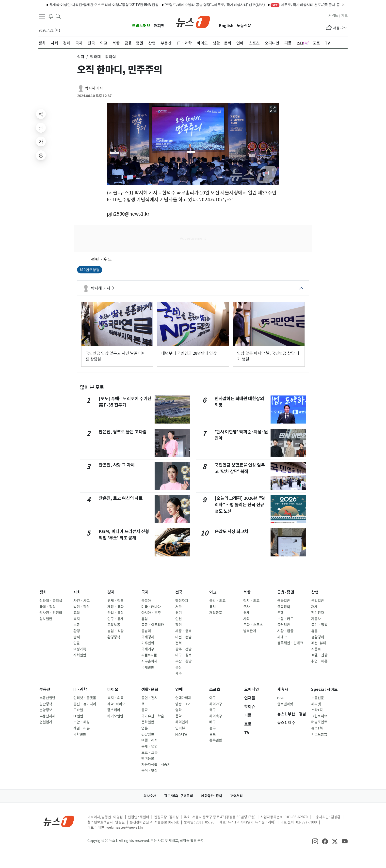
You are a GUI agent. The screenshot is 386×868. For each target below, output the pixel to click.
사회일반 (80, 655)
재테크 (282, 637)
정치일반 (46, 619)
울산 (178, 667)
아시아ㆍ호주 (151, 613)
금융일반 (284, 601)
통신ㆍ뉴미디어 (85, 704)
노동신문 (244, 26)
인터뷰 (180, 728)
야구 (212, 698)
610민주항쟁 (90, 270)
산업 (315, 592)
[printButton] (41, 155)
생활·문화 (150, 689)
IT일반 (78, 716)
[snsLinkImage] (315, 841)
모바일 (78, 710)
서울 (178, 607)
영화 (178, 710)
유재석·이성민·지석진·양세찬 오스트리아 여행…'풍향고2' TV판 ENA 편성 (93, 5)
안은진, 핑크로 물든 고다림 (123, 432)
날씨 (77, 637)
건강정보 (148, 734)
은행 (280, 613)
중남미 (146, 631)
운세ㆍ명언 (149, 746)
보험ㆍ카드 (285, 619)
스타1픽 (317, 710)
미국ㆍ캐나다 (151, 607)
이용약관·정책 (211, 796)
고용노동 (114, 625)
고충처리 (236, 796)
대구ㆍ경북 (183, 655)
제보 (344, 16)
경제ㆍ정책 (115, 601)
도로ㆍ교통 (149, 753)
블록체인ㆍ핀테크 (290, 643)
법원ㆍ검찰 (81, 607)
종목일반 (216, 740)
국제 (145, 592)
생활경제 (318, 637)
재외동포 (216, 613)
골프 (212, 734)
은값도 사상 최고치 (231, 531)
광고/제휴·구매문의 (179, 796)
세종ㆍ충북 (183, 631)
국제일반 (148, 667)
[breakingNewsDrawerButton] (51, 16)
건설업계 (46, 722)
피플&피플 (149, 655)
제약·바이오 (116, 704)
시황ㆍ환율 (285, 631)
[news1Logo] (59, 821)
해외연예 (182, 722)
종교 (145, 710)
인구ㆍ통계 (115, 619)
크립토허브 (141, 26)
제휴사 (283, 689)
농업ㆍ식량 (115, 631)
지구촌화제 (149, 661)
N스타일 (181, 734)
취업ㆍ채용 (319, 661)
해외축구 (216, 716)
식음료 (316, 649)
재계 (314, 607)
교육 (77, 613)
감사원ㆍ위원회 (51, 613)
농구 (212, 728)
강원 (178, 625)
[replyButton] (41, 128)
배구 (212, 722)
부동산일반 (47, 698)
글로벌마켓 (285, 704)
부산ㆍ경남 (183, 661)
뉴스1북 (317, 728)
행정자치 (182, 601)
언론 (145, 728)
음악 (178, 716)
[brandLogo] (193, 21)
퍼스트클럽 (319, 734)
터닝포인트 (319, 722)
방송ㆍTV (183, 704)
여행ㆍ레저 (149, 740)
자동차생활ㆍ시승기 (156, 765)
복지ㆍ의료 (115, 698)
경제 (111, 592)
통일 (212, 607)
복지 (77, 619)
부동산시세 (47, 716)
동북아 (146, 601)
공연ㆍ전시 (149, 698)
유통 (314, 631)
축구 (212, 710)
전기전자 (318, 613)
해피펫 (159, 26)
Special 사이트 (324, 689)
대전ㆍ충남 (183, 637)
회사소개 (150, 796)
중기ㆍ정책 (319, 625)
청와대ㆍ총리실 (51, 601)
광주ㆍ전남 (183, 649)
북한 (247, 592)
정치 (43, 592)
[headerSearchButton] (58, 16)
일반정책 (46, 704)
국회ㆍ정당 (48, 607)
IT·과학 (80, 689)
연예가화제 (183, 698)
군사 (246, 607)
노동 (77, 625)
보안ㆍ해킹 (81, 722)
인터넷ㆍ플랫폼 (85, 698)
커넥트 (333, 16)
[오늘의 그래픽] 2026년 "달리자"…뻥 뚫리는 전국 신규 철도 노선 (240, 505)
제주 (178, 673)
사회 (77, 592)
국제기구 (148, 649)
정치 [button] (81, 57)
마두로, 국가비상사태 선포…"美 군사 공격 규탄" (300, 5)
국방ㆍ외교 (217, 601)
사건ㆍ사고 (81, 601)
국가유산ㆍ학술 (153, 716)
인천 (178, 619)
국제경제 (148, 637)
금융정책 (284, 607)
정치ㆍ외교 (251, 601)
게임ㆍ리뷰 (81, 728)
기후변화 (148, 643)
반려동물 (148, 758)
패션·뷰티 (319, 643)
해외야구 (216, 704)
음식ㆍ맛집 (149, 771)
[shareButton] (41, 114)
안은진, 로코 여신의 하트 (121, 498)
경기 (178, 613)
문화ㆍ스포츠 (253, 625)
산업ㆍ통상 (115, 613)
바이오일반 (115, 716)
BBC (281, 698)
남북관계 (250, 631)
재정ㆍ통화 (115, 607)
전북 (178, 643)
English (226, 26)
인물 (77, 643)
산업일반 (318, 601)
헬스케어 (114, 710)
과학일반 (80, 734)
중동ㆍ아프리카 (153, 625)
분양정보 (46, 710)
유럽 (145, 619)
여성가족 (80, 649)
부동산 (45, 689)
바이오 (113, 689)
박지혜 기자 (94, 88)
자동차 (316, 619)
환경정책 (114, 637)
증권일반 (284, 625)
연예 (179, 689)
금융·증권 (286, 592)
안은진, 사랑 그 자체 (117, 465)
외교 (213, 592)
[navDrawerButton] (42, 16)
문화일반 (148, 722)
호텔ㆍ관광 (319, 655)
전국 (179, 592)
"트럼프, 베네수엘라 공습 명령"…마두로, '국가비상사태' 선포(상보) (204, 5)
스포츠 (215, 689)
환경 (77, 631)
